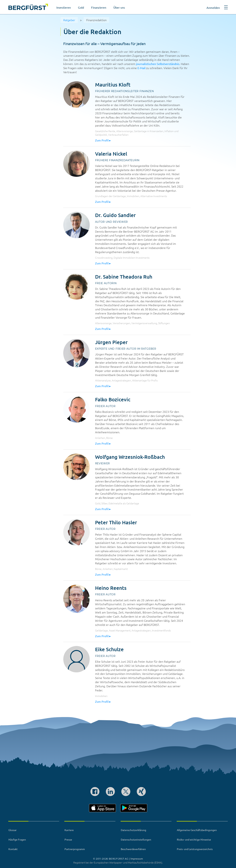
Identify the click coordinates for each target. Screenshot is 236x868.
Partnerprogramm (75, 849)
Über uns (119, 7)
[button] (226, 9)
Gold (81, 7)
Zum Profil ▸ (103, 140)
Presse (68, 839)
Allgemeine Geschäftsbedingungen (197, 830)
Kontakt (13, 849)
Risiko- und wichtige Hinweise (194, 839)
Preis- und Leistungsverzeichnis (195, 849)
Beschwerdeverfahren (133, 849)
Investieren (64, 7)
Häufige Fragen (17, 839)
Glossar (12, 830)
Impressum (137, 858)
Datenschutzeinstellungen (136, 839)
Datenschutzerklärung (133, 830)
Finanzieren (99, 7)
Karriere (69, 830)
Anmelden (213, 8)
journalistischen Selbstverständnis (158, 64)
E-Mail (141, 68)
